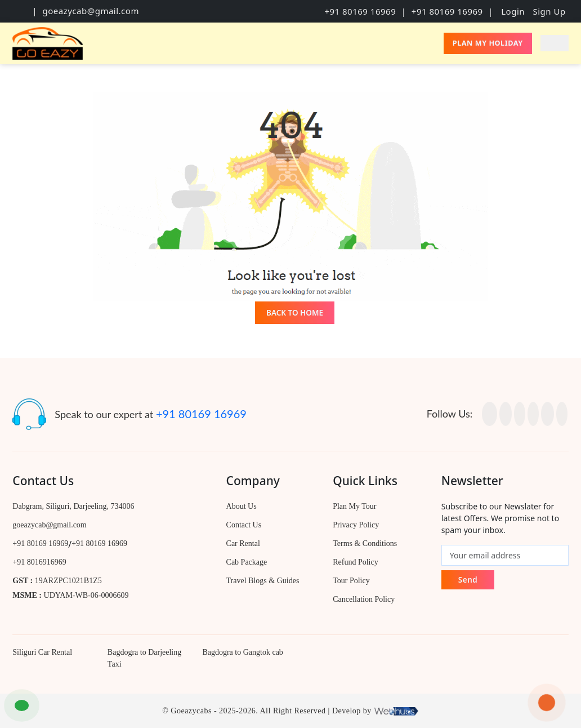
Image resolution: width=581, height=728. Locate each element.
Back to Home (295, 313)
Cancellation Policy (364, 599)
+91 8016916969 (39, 562)
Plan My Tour (354, 506)
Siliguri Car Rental (42, 652)
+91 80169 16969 (360, 11)
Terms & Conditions (365, 543)
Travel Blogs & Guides (263, 581)
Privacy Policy (356, 525)
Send (468, 580)
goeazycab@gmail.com (90, 11)
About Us (242, 506)
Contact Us (244, 525)
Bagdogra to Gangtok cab (242, 652)
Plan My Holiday (488, 43)
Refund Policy (356, 562)
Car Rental (243, 543)
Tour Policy (351, 581)
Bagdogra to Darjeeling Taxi (144, 658)
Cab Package (247, 562)
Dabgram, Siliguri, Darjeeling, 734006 (73, 506)
